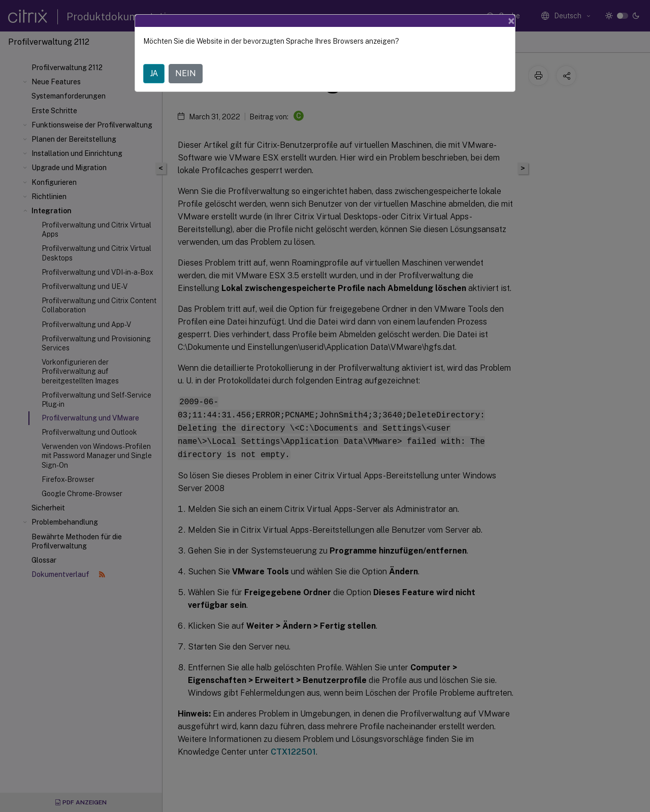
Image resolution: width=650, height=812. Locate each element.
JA (154, 73)
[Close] (511, 21)
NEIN (186, 73)
